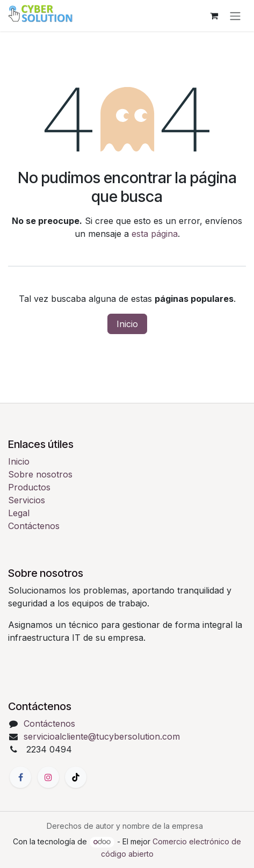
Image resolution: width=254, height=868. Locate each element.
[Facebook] (20, 777)
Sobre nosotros (40, 474)
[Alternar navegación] (235, 16)
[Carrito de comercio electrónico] (214, 16)
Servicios (27, 500)
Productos (29, 487)
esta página (155, 234)
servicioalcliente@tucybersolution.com (102, 736)
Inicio (127, 324)
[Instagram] (48, 777)
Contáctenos (34, 526)
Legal (19, 513)
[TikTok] (76, 777)
